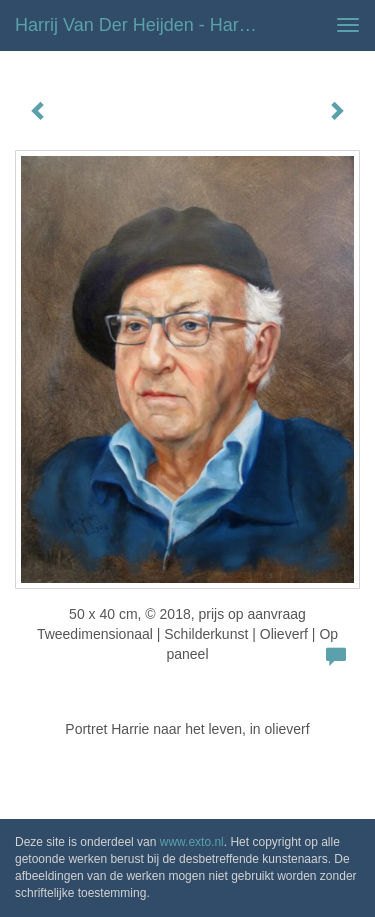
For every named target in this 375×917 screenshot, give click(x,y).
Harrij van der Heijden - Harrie (137, 25)
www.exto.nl (192, 842)
